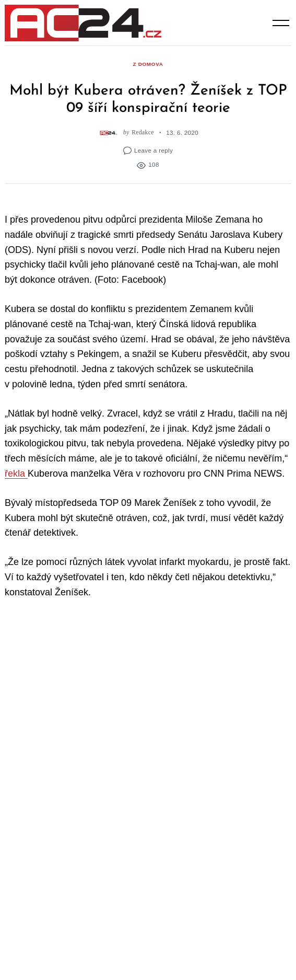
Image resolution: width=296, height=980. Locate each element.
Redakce (143, 132)
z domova (148, 64)
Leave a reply (153, 150)
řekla (16, 474)
